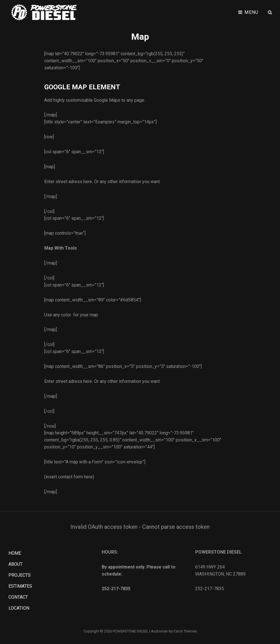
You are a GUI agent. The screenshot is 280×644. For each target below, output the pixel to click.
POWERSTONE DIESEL (131, 631)
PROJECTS (20, 575)
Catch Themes (185, 631)
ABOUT (15, 564)
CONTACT (18, 597)
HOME (15, 553)
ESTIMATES (20, 586)
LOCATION (19, 608)
